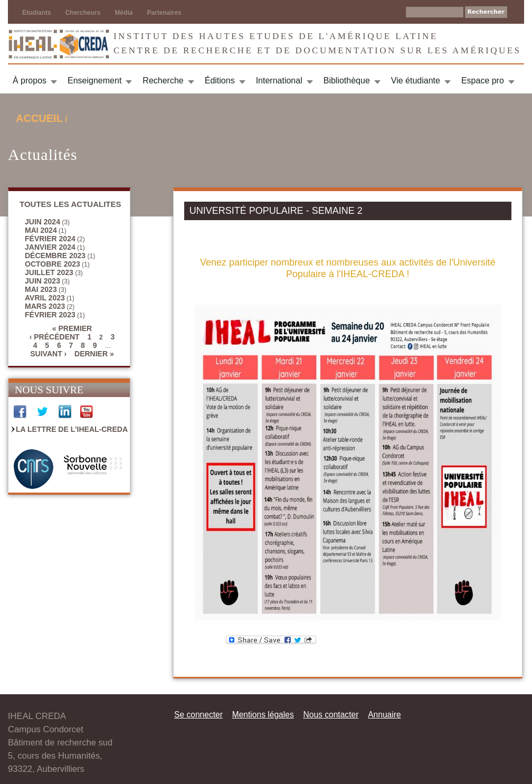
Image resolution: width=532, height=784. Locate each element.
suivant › (48, 354)
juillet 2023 (49, 272)
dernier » (94, 354)
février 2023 (50, 315)
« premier (72, 328)
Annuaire (384, 715)
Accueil (39, 118)
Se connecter (198, 715)
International (279, 81)
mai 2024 (41, 230)
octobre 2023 (53, 264)
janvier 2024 (50, 247)
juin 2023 (42, 281)
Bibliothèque (347, 81)
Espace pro (483, 81)
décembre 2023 (55, 256)
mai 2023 (41, 289)
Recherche (163, 81)
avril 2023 (45, 298)
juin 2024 (42, 222)
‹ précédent (55, 337)
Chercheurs (83, 13)
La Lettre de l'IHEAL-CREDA (72, 429)
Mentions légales (263, 715)
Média (123, 13)
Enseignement (94, 81)
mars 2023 (45, 306)
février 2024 (50, 239)
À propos (30, 81)
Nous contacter (331, 715)
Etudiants (37, 13)
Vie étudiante (416, 81)
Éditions (220, 81)
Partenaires (164, 13)
